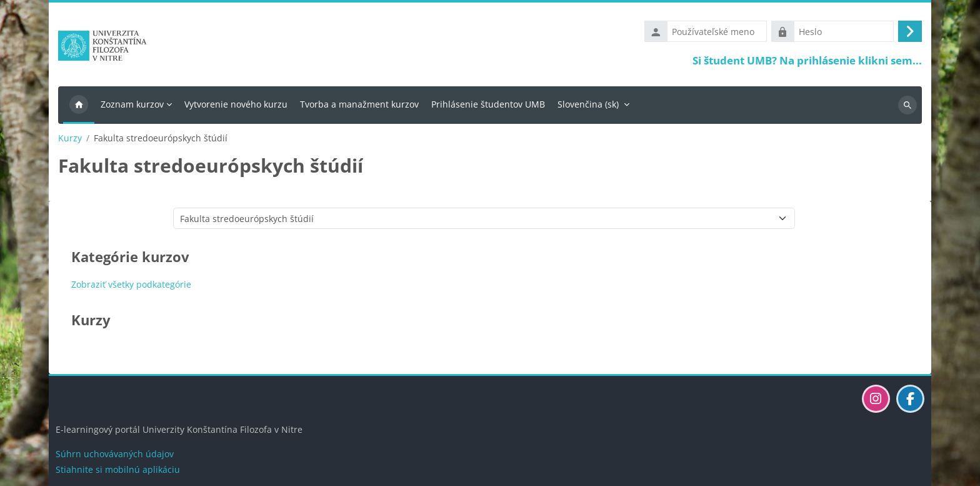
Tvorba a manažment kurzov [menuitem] (359, 104)
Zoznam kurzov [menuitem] (132, 104)
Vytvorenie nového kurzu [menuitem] (236, 104)
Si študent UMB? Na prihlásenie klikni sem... (807, 60)
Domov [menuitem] (79, 105)
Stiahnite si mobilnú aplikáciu (118, 469)
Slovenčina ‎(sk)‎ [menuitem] (588, 104)
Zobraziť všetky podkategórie (131, 284)
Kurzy (70, 138)
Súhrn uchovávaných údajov (115, 454)
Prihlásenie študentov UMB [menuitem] (488, 104)
